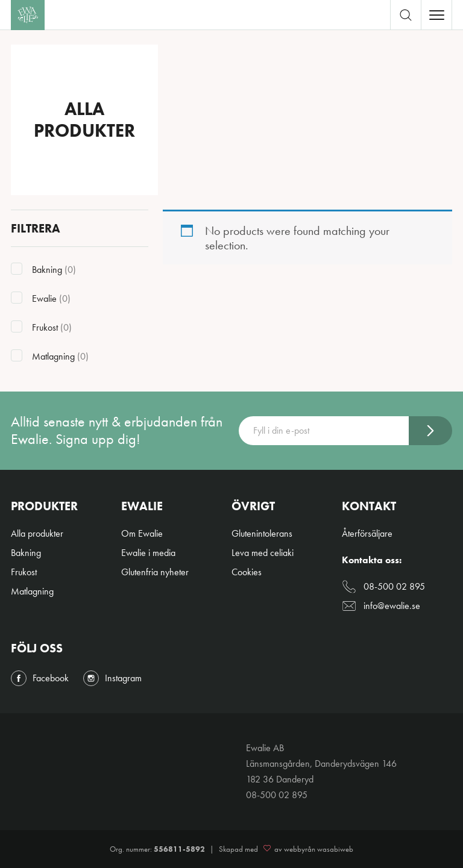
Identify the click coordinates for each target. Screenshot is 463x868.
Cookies (247, 572)
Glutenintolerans (262, 533)
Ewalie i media (148, 553)
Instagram (112, 678)
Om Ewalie (142, 533)
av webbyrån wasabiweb (307, 849)
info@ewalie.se (381, 606)
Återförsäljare (367, 533)
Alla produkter (37, 533)
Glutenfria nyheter (155, 572)
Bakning (26, 553)
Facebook (40, 678)
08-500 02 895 (383, 587)
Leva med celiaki (263, 553)
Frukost (24, 572)
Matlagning (32, 591)
